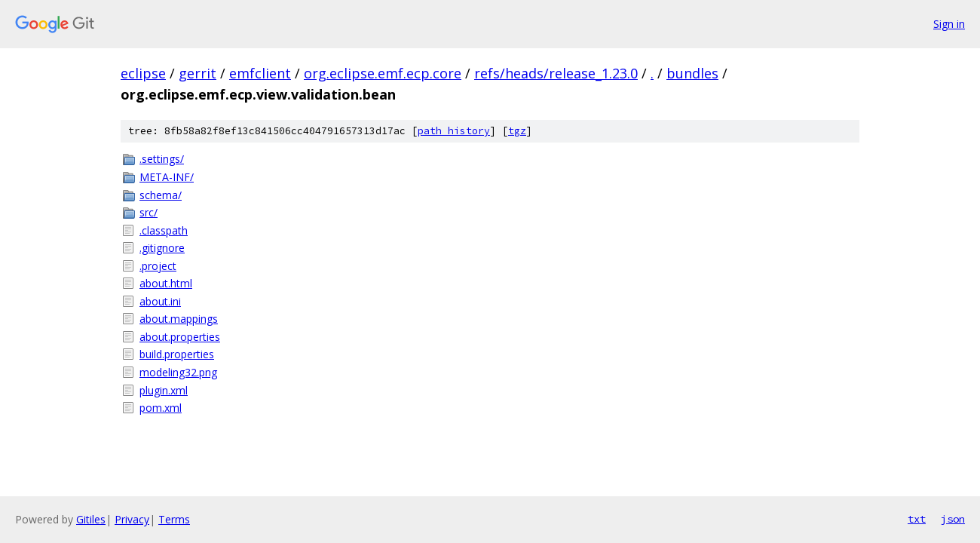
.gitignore (162, 248)
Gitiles (91, 519)
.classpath (164, 230)
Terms (174, 519)
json (953, 519)
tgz (517, 131)
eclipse (143, 73)
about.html (166, 283)
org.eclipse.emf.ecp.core (383, 73)
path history (454, 131)
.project (158, 266)
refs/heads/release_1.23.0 (556, 73)
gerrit (198, 73)
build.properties (177, 354)
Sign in (949, 24)
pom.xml (161, 408)
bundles (692, 73)
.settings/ (162, 159)
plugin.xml (164, 390)
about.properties (180, 337)
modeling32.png (178, 372)
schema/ (161, 195)
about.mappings (179, 319)
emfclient (260, 73)
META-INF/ (167, 177)
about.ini (160, 301)
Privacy (132, 519)
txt (917, 519)
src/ (149, 212)
